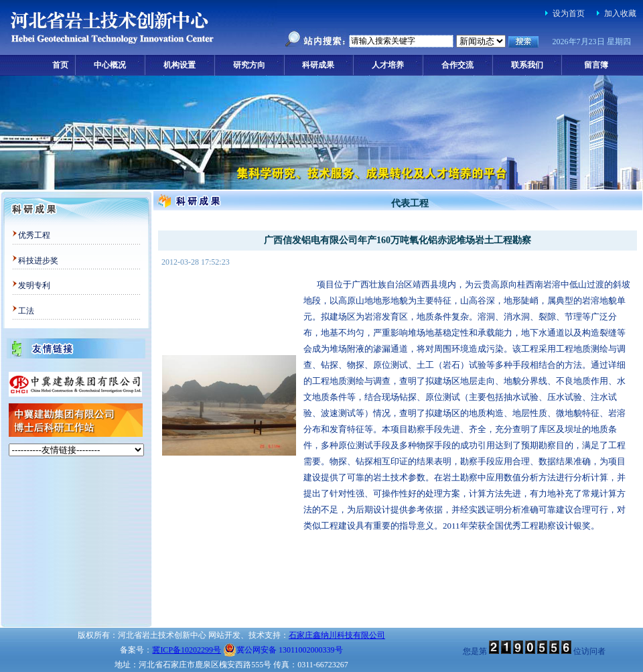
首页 (60, 65)
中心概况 (110, 65)
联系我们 (527, 65)
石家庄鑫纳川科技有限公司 (337, 635)
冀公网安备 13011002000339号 (283, 650)
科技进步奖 (38, 261)
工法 (26, 311)
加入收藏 (620, 13)
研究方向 (249, 65)
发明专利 (34, 285)
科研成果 (318, 65)
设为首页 (569, 13)
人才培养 (388, 65)
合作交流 (457, 65)
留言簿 (596, 65)
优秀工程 (34, 235)
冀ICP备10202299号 (187, 650)
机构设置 (180, 65)
